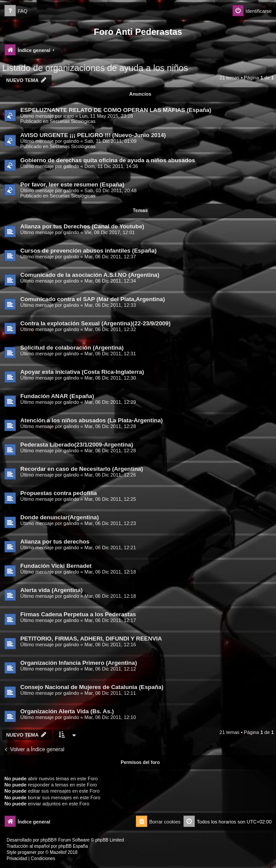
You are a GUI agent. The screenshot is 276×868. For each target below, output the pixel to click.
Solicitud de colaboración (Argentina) (72, 348)
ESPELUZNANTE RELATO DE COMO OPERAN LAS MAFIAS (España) (116, 110)
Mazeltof (58, 852)
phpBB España (73, 846)
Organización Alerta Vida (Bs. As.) (67, 711)
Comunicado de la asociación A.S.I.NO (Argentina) (90, 275)
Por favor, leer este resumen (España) (72, 184)
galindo (71, 141)
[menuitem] (16, 11)
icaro (69, 116)
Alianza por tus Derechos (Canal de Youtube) (82, 226)
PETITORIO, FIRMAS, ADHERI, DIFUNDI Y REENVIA (91, 639)
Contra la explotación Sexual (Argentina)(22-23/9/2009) (95, 323)
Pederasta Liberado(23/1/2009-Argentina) (77, 445)
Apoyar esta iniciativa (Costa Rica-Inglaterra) (82, 372)
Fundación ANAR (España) (57, 396)
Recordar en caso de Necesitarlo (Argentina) (82, 469)
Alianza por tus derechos (55, 542)
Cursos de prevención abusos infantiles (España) (88, 251)
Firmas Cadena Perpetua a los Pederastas (78, 614)
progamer (27, 852)
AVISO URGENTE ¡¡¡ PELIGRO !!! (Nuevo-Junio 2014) (93, 135)
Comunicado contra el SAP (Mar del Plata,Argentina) (93, 299)
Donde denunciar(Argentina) (60, 517)
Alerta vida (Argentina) (51, 590)
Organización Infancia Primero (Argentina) (79, 663)
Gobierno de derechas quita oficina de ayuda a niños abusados (108, 160)
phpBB (47, 840)
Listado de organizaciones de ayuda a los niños (95, 68)
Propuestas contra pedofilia (59, 493)
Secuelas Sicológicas (73, 121)
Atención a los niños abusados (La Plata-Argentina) (91, 420)
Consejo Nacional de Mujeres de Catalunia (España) (92, 687)
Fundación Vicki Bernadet (56, 566)
